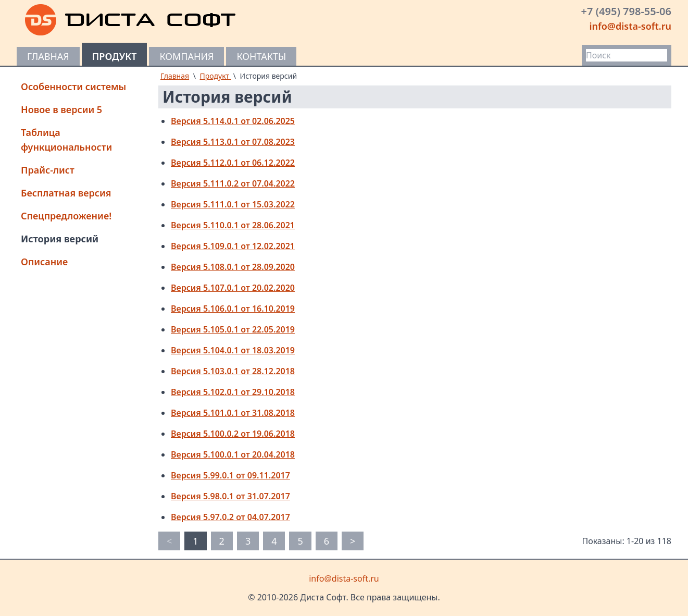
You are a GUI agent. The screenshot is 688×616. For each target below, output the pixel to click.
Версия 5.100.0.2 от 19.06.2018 (233, 434)
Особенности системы (73, 87)
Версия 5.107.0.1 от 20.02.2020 (233, 288)
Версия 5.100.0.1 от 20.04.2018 (233, 454)
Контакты (261, 56)
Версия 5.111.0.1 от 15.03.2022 (233, 204)
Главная (48, 56)
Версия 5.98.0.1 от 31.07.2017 (230, 496)
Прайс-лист (48, 170)
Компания (186, 56)
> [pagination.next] (353, 541)
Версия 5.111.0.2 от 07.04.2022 (233, 183)
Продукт (115, 56)
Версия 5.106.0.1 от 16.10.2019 (233, 309)
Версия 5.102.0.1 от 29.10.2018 (233, 392)
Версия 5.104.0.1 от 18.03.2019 (233, 350)
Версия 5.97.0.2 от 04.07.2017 (230, 517)
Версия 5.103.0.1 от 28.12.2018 (233, 371)
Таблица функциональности (66, 140)
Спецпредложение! (66, 216)
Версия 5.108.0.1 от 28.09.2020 (233, 267)
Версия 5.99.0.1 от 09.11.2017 (230, 475)
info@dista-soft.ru (630, 26)
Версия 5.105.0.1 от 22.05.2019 (233, 329)
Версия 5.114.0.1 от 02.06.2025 (233, 121)
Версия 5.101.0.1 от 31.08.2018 (233, 413)
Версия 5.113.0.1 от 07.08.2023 (233, 142)
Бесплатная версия (66, 193)
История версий (60, 239)
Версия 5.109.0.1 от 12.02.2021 (233, 246)
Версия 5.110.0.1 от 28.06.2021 (233, 225)
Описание (44, 262)
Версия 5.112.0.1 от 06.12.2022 (233, 163)
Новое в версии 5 (61, 109)
